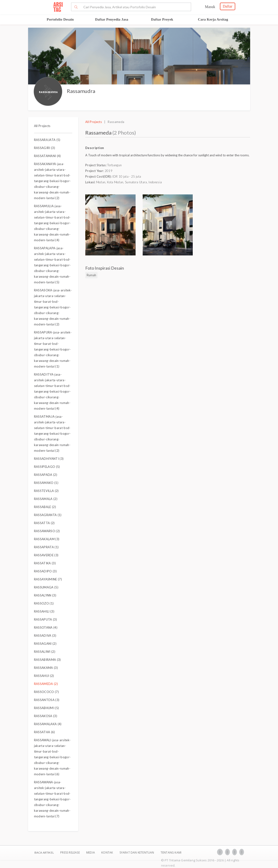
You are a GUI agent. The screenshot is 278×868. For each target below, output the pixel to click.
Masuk (210, 7)
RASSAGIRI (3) (45, 148)
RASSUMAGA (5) (46, 587)
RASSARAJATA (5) (47, 140)
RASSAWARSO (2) (47, 531)
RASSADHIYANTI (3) (49, 459)
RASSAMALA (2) (46, 499)
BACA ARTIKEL (44, 853)
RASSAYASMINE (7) (48, 579)
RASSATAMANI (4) (47, 156)
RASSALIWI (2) (45, 652)
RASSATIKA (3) (45, 563)
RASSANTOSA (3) (47, 700)
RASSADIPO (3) (45, 571)
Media (91, 853)
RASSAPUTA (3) (45, 619)
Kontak (107, 853)
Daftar (228, 6)
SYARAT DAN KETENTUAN (137, 853)
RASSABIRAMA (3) (47, 660)
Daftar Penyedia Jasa (112, 19)
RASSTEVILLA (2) (46, 491)
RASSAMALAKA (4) (48, 724)
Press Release (70, 853)
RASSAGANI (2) (45, 644)
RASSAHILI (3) (44, 611)
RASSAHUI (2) (44, 676)
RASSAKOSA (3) (46, 716)
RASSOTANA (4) (46, 627)
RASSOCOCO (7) (46, 692)
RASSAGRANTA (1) (48, 515)
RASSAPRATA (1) (46, 547)
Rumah (91, 275)
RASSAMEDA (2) (46, 684)
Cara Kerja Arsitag (213, 19)
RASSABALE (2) (45, 507)
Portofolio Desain (60, 19)
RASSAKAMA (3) (46, 668)
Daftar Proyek (162, 19)
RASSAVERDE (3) (46, 555)
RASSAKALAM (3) (47, 539)
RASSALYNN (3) (45, 595)
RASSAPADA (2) (46, 475)
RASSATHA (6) (45, 732)
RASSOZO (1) (44, 603)
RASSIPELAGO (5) (47, 467)
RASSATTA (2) (44, 523)
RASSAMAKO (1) (46, 483)
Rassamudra (81, 91)
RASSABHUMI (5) (47, 708)
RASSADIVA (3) (45, 636)
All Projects (42, 126)
